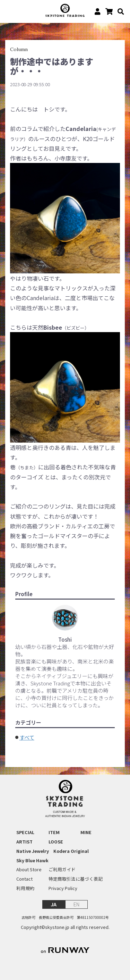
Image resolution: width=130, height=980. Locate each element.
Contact (24, 879)
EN (76, 904)
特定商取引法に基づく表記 (76, 879)
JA (54, 904)
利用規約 (25, 888)
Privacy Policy (63, 888)
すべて (27, 737)
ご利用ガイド (62, 870)
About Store (29, 870)
